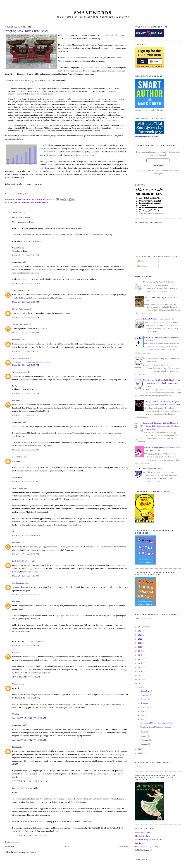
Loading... (139, 767)
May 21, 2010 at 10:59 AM (26, 283)
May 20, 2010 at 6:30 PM (26, 255)
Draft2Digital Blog (143, 832)
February (145, 740)
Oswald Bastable (19, 218)
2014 (140, 671)
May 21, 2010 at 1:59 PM (26, 317)
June (143, 715)
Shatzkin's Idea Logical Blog (147, 846)
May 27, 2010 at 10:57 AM (26, 594)
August (144, 707)
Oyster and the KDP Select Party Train (159, 282)
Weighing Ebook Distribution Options (156, 727)
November (145, 695)
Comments (143, 266)
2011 (140, 683)
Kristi (15, 747)
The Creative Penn (143, 836)
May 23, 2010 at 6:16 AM (26, 450)
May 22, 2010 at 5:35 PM (26, 365)
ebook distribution (24, 203)
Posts (140, 261)
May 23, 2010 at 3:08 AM (26, 415)
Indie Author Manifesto (153, 469)
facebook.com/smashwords (147, 137)
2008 (140, 753)
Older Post (123, 846)
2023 (140, 635)
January (144, 744)
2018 (140, 655)
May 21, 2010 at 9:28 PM (26, 333)
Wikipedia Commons (27, 194)
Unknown (16, 340)
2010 (140, 687)
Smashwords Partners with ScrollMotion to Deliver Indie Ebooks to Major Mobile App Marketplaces (162, 426)
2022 (140, 639)
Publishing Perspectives (145, 850)
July (143, 711)
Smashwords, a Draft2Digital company (106, 17)
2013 (140, 675)
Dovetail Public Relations (23, 788)
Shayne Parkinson (19, 309)
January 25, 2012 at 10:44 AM (29, 740)
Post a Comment (12, 842)
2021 (140, 643)
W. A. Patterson (18, 358)
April (143, 732)
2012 (140, 679)
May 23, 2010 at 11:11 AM (26, 535)
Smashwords (45, 136)
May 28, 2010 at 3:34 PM (26, 645)
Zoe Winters (17, 457)
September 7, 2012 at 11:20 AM (30, 781)
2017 (140, 659)
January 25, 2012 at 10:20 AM (29, 718)
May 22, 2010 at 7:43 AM (26, 351)
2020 (140, 647)
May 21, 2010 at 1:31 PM (26, 302)
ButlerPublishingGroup (22, 561)
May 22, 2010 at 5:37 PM (26, 393)
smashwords (42, 203)
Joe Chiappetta (18, 583)
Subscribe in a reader (144, 618)
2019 (140, 651)
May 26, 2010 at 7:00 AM (26, 576)
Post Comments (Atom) (26, 852)
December (145, 691)
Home (67, 846)
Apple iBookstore (36, 128)
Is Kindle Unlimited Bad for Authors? (159, 319)
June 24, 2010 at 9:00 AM (26, 677)
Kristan (15, 652)
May (143, 719)
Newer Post (10, 846)
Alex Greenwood (19, 290)
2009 (140, 749)
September (145, 703)
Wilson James (18, 488)
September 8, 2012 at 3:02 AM (29, 835)
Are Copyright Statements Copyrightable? (157, 723)
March (144, 736)
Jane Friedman (141, 843)
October (144, 699)
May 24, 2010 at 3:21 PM (26, 554)
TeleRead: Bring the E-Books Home (150, 839)
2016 (140, 663)
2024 (140, 631)
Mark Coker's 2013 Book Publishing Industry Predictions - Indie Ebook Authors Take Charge (162, 383)
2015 (140, 667)
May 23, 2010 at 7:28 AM (26, 481)
